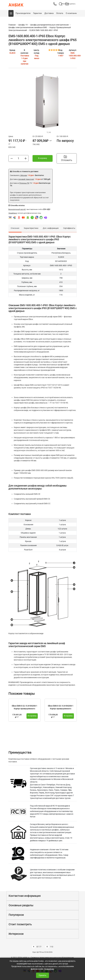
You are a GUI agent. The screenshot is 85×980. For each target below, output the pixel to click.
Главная (12, 25)
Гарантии (37, 13)
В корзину (43, 158)
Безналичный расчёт (17, 209)
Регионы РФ (24, 183)
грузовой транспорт (26, 179)
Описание (15, 228)
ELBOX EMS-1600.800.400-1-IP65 (44, 30)
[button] (11, 13)
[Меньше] (12, 158)
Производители (23, 13)
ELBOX (12, 53)
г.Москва (23, 175)
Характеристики (31, 228)
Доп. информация (51, 228)
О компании (71, 13)
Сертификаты (69, 228)
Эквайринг (13, 213)
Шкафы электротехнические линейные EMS (28, 27)
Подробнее (49, 969)
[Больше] (26, 158)
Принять (43, 975)
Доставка (49, 13)
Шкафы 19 (23, 25)
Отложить (67, 158)
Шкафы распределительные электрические (49, 25)
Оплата (60, 13)
